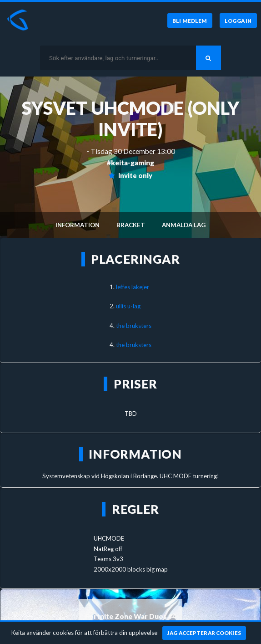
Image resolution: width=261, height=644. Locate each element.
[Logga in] (238, 20)
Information (78, 225)
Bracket (131, 225)
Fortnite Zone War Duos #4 (131, 616)
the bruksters (134, 326)
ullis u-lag (128, 306)
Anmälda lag (184, 225)
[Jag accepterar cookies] (204, 633)
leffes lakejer (133, 287)
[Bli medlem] (190, 20)
